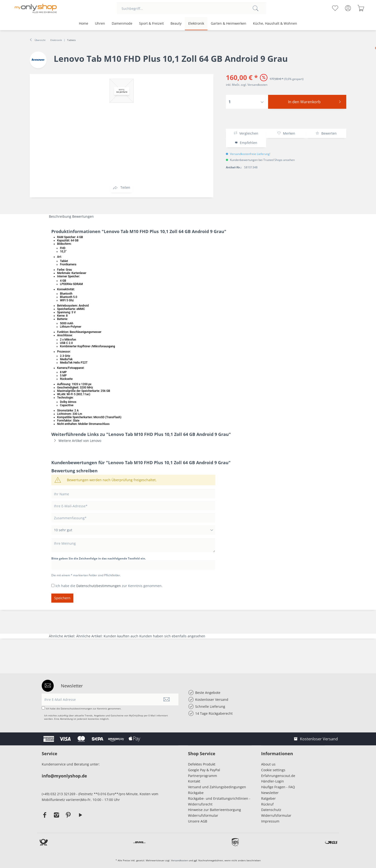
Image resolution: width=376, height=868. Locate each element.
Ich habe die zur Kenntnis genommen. (109, 586)
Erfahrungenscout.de (278, 776)
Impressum (271, 821)
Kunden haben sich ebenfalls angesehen (172, 636)
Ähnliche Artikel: (63, 636)
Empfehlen (246, 143)
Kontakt (194, 781)
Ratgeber (268, 798)
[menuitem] (191, 8)
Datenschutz (271, 810)
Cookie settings (273, 770)
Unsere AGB (198, 821)
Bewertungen (83, 216)
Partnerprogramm (203, 776)
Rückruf (267, 804)
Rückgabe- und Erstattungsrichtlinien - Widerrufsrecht (219, 801)
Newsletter (270, 793)
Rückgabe (196, 793)
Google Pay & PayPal (204, 770)
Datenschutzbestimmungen (99, 586)
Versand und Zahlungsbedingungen (217, 787)
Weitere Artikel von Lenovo (76, 441)
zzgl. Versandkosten (254, 85)
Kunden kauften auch (121, 636)
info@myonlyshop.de (64, 776)
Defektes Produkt (202, 764)
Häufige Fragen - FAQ (278, 787)
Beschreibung (60, 216)
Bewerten (326, 133)
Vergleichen (246, 133)
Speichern (62, 598)
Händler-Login (273, 781)
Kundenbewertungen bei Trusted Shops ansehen (262, 160)
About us (268, 764)
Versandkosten (179, 860)
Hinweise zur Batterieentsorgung (214, 810)
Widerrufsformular (203, 815)
